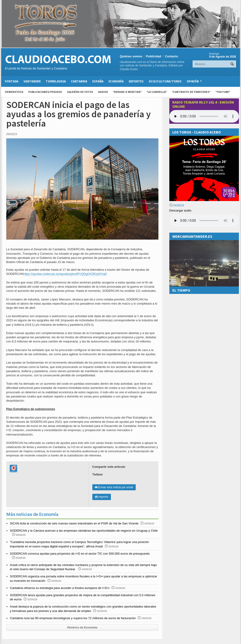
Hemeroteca (14, 92)
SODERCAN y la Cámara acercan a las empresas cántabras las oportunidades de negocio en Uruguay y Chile (84, 531)
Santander (32, 81)
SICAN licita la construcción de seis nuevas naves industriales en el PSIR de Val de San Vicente (74, 523)
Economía (116, 81)
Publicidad (154, 56)
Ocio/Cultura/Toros (165, 81)
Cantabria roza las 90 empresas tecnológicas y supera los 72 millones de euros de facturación (73, 618)
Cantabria (79, 81)
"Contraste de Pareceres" (191, 92)
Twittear (98, 474)
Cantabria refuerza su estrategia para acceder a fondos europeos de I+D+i (60, 588)
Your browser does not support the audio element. (204, 116)
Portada (12, 81)
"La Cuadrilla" (157, 92)
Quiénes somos (131, 56)
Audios (103, 92)
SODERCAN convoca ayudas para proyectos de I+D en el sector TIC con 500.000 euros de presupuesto (80, 554)
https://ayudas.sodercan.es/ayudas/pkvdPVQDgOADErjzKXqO (65, 274)
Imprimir (102, 497)
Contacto (171, 56)
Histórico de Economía (82, 628)
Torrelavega (56, 81)
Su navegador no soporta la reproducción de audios (204, 221)
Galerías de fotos (80, 92)
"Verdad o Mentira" (127, 92)
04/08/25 (177, 205)
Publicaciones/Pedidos (45, 92)
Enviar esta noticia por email (114, 487)
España (98, 81)
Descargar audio (180, 210)
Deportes (136, 81)
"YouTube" (223, 92)
